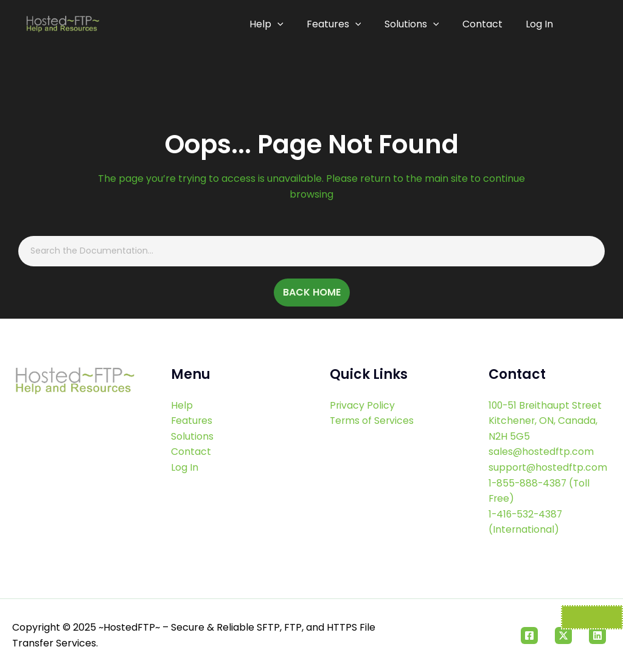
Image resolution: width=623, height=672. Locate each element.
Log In (539, 24)
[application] (283, 24)
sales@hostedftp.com (541, 452)
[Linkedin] (597, 636)
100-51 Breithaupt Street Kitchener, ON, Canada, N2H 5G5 (547, 421)
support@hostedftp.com (548, 467)
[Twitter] (563, 636)
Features (338, 24)
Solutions (414, 24)
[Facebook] (529, 636)
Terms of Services (373, 421)
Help (272, 24)
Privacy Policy (363, 405)
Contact (484, 24)
